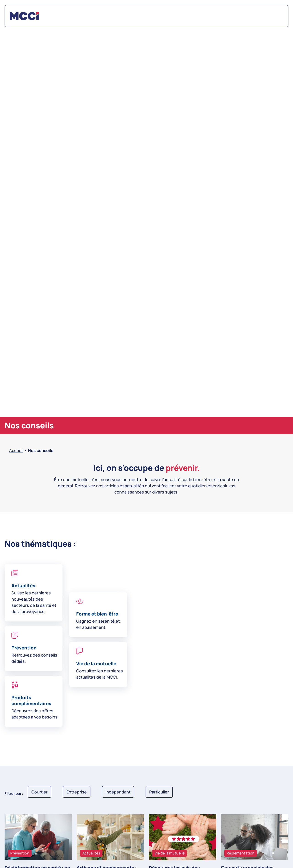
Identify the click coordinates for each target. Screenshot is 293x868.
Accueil (16, 450)
